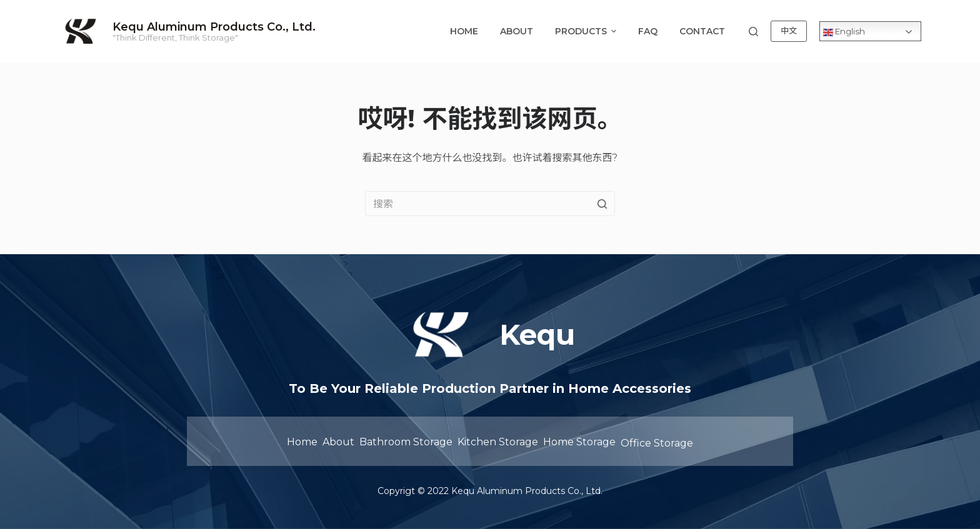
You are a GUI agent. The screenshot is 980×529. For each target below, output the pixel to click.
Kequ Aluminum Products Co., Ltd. (214, 27)
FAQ (648, 31)
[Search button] (602, 204)
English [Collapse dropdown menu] (844, 31)
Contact (702, 31)
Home (464, 31)
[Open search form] (753, 32)
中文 (789, 31)
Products (587, 31)
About (517, 31)
